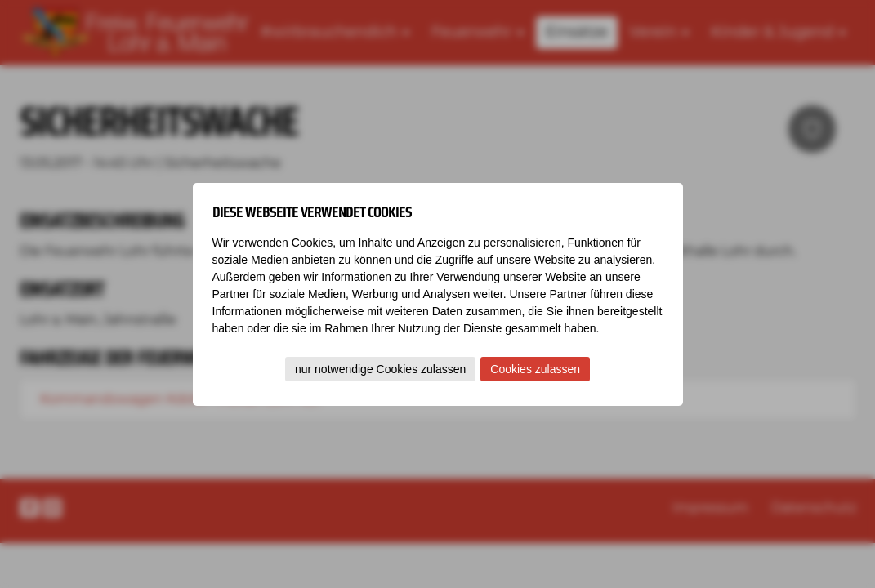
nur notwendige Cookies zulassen (380, 369)
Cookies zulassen (535, 369)
